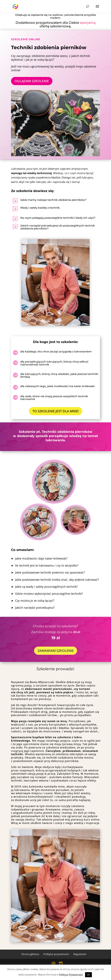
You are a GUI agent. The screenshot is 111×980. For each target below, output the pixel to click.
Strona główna (30, 954)
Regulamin (80, 954)
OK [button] (88, 975)
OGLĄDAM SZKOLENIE (32, 81)
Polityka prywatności (56, 954)
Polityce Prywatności (71, 974)
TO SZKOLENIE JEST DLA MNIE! (56, 411)
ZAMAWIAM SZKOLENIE (56, 651)
